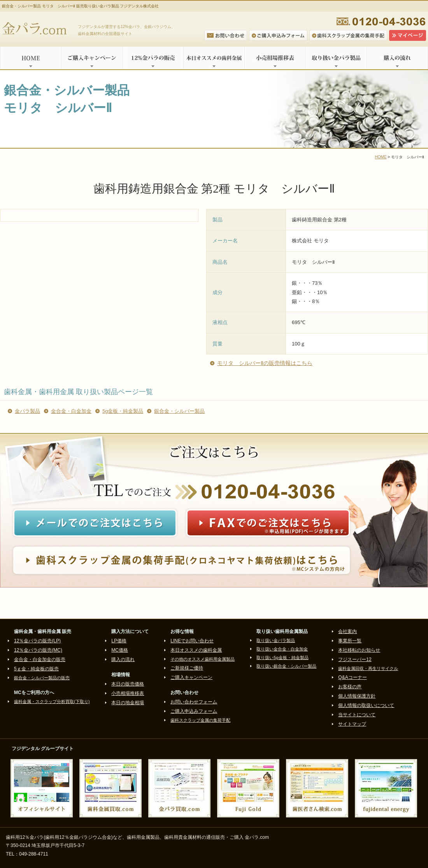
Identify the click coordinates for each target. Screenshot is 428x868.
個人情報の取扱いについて (366, 705)
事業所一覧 (350, 641)
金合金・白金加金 (71, 411)
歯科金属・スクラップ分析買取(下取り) (52, 701)
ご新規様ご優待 (187, 668)
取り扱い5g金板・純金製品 (282, 658)
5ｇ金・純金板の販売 (36, 669)
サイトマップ (352, 724)
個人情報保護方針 (357, 696)
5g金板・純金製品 (123, 411)
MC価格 (120, 650)
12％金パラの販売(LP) (37, 641)
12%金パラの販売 (153, 58)
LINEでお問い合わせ (192, 641)
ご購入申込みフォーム (194, 711)
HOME (31, 58)
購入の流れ (397, 58)
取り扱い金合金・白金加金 (282, 649)
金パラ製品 (27, 411)
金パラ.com (36, 29)
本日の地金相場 (128, 703)
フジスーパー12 (355, 659)
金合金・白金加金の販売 (40, 659)
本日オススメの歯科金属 (214, 58)
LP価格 (119, 641)
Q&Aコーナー (352, 677)
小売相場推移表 (275, 58)
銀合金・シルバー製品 (179, 411)
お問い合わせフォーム (194, 702)
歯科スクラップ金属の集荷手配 (200, 720)
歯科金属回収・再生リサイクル (368, 668)
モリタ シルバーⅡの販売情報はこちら (265, 363)
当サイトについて (357, 715)
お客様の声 (350, 687)
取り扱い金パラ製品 (336, 58)
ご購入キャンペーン (92, 58)
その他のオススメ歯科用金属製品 (203, 659)
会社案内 (347, 631)
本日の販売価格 (128, 684)
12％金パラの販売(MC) (38, 650)
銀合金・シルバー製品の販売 (42, 678)
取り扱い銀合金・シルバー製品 (286, 666)
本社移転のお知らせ (359, 650)
